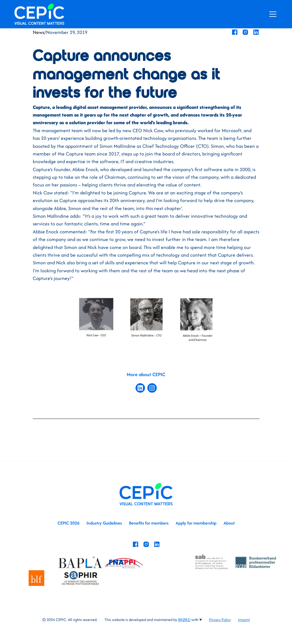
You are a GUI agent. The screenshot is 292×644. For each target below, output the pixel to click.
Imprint (244, 620)
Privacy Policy (220, 620)
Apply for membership (196, 523)
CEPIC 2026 (68, 523)
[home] (39, 14)
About (229, 523)
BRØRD (184, 620)
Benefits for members (149, 523)
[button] (272, 14)
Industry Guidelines (104, 523)
